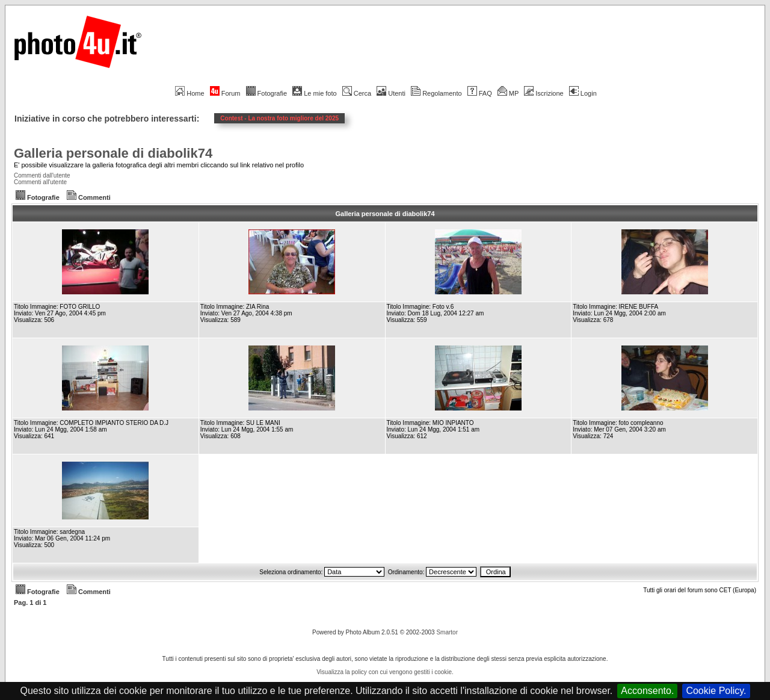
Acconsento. (647, 691)
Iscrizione (544, 93)
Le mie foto (314, 93)
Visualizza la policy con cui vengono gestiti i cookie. (385, 672)
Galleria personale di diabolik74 (113, 153)
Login (583, 93)
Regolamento (436, 93)
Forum (225, 93)
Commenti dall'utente (42, 175)
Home (189, 93)
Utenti (391, 93)
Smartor (447, 632)
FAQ (480, 93)
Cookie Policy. (716, 691)
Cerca (357, 93)
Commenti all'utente (40, 182)
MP (508, 93)
